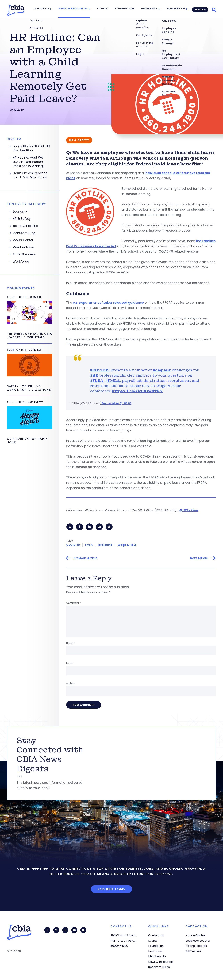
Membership (175, 9)
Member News (24, 247)
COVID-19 (73, 545)
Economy (20, 211)
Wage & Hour (127, 545)
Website (71, 684)
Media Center (23, 240)
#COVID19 (100, 370)
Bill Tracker (194, 951)
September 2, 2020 (116, 403)
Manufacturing (24, 233)
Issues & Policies (25, 226)
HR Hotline (105, 545)
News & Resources (77, 9)
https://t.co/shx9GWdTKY (137, 391)
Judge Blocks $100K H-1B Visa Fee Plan (31, 148)
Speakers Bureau (160, 967)
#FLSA (97, 381)
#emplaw (162, 370)
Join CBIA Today (111, 889)
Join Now (200, 9)
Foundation (126, 9)
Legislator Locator (198, 941)
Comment (74, 603)
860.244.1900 (119, 946)
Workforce (21, 262)
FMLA (89, 545)
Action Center (196, 935)
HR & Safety (22, 219)
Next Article (199, 558)
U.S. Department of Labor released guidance (108, 302)
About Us (47, 9)
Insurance (149, 9)
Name (71, 643)
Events (105, 9)
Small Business (24, 254)
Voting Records (196, 946)
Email (70, 663)
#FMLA (113, 381)
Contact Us (156, 935)
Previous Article (86, 558)
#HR (94, 375)
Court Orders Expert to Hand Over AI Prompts (30, 175)
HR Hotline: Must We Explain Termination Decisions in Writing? (28, 162)
